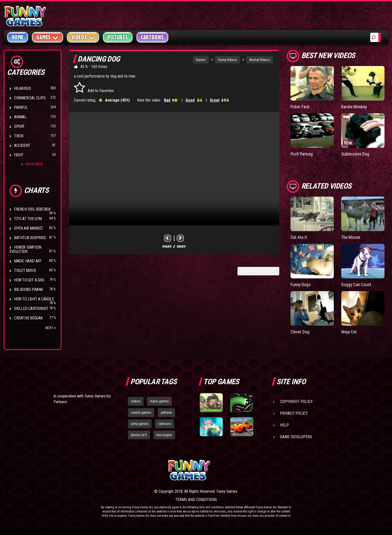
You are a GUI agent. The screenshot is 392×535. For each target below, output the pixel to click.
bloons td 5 (139, 435)
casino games (141, 412)
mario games (159, 401)
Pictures (118, 37)
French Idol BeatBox (32, 209)
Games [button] (47, 37)
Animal (20, 117)
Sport (19, 126)
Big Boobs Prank (28, 290)
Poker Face (300, 107)
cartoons (164, 424)
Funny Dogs (301, 284)
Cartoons (152, 37)
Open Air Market (29, 228)
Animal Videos (260, 60)
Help (284, 425)
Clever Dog (300, 331)
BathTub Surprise (30, 238)
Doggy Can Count (357, 284)
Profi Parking (302, 154)
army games (140, 424)
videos (136, 401)
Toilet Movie (25, 271)
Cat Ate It (299, 237)
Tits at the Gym (28, 219)
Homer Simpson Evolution (25, 249)
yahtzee (166, 412)
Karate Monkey (354, 107)
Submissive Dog (356, 154)
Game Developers (296, 437)
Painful (21, 107)
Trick (19, 136)
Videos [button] (83, 37)
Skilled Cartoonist (31, 309)
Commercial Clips (30, 98)
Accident (22, 145)
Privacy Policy (294, 413)
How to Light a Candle (34, 299)
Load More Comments (258, 271)
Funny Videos (227, 60)
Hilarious (22, 88)
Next (51, 328)
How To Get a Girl (29, 280)
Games (201, 60)
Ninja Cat (349, 331)
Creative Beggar (28, 318)
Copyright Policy (296, 402)
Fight (19, 155)
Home (18, 37)
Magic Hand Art (28, 261)
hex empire (164, 435)
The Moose (351, 237)
